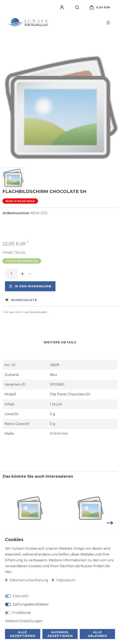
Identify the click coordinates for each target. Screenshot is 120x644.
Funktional (22, 613)
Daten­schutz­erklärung (27, 580)
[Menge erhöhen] (22, 274)
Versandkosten (38, 312)
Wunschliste (21, 300)
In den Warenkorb (30, 286)
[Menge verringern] (30, 274)
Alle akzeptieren (23, 634)
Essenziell (21, 596)
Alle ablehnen (97, 634)
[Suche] (77, 7)
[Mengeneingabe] (11, 274)
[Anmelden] (62, 7)
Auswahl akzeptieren (60, 634)
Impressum (63, 580)
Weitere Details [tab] (60, 342)
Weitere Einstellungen (24, 621)
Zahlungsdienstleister (31, 604)
